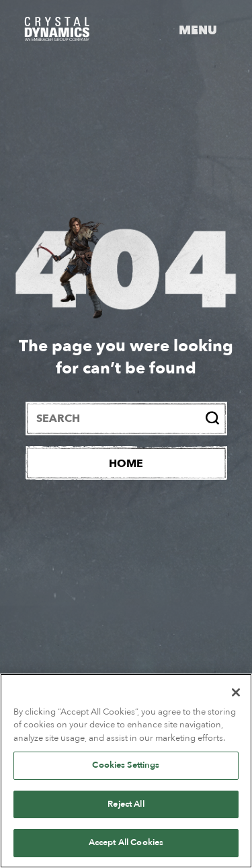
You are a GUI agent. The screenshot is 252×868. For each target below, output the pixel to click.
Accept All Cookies (126, 842)
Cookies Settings (126, 765)
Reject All (126, 804)
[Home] (126, 463)
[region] (126, 771)
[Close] (236, 692)
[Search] (212, 418)
